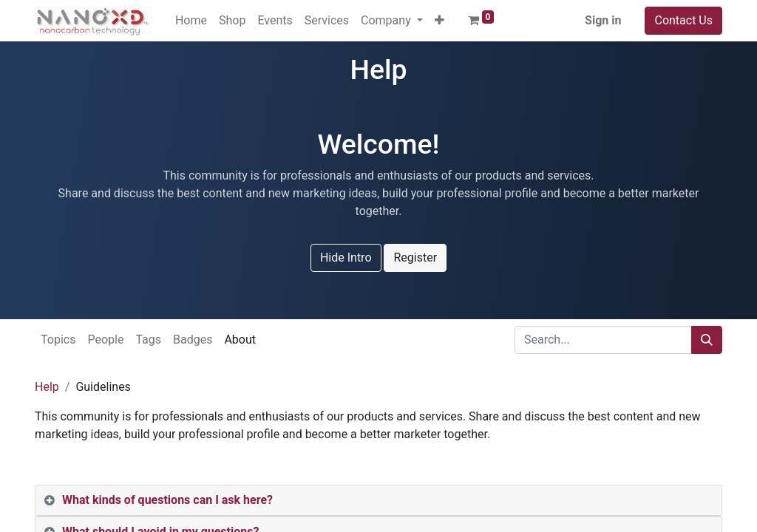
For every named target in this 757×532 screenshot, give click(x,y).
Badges (193, 340)
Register (415, 258)
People (105, 340)
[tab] (378, 501)
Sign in (603, 20)
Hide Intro (346, 258)
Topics (58, 340)
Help (47, 387)
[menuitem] (191, 21)
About (240, 340)
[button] (439, 21)
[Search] (707, 340)
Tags (148, 340)
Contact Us (683, 20)
